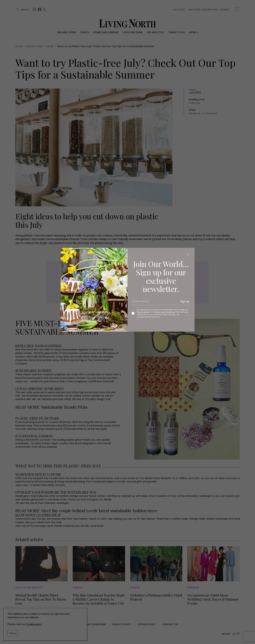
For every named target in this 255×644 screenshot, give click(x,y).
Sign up (185, 301)
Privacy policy (143, 312)
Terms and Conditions (165, 312)
